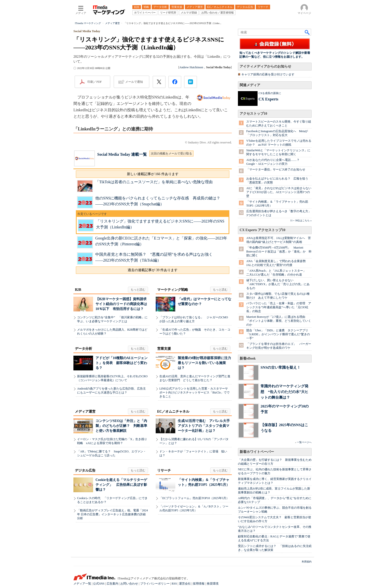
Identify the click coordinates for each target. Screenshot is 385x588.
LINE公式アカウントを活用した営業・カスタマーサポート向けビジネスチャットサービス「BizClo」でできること (194, 392)
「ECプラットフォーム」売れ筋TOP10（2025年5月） (194, 498)
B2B (78, 290)
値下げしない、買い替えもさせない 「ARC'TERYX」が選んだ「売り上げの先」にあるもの (278, 284)
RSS (174, 584)
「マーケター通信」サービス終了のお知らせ (276, 169)
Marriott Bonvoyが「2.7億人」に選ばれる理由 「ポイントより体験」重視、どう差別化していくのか (279, 321)
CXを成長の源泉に (270, 93)
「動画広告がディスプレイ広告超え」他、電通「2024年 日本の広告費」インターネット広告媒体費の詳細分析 (112, 514)
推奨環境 (213, 584)
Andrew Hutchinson (191, 67)
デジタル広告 (85, 470)
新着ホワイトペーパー (257, 452)
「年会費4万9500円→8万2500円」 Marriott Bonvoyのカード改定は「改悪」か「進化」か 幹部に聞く (279, 252)
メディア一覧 (82, 584)
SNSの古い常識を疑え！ (281, 367)
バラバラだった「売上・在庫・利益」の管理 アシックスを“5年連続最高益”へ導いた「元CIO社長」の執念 (279, 307)
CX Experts (268, 99)
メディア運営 (85, 412)
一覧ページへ (304, 442)
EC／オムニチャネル (173, 412)
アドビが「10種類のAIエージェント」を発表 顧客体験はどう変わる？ (122, 363)
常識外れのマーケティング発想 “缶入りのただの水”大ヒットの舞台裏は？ (284, 392)
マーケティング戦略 (173, 290)
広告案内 (112, 584)
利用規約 (307, 562)
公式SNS (99, 584)
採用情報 (199, 584)
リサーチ (164, 470)
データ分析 (83, 349)
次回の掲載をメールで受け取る (171, 154)
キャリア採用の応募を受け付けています (268, 74)
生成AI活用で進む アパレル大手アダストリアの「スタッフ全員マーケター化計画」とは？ (204, 426)
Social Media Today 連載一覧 (122, 154)
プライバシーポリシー (155, 584)
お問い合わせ (129, 584)
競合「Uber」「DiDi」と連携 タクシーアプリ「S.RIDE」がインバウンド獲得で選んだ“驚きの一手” (278, 334)
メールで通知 (134, 82)
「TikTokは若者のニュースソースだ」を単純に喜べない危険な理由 (154, 182)
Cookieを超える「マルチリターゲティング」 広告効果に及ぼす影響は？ (121, 485)
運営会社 (185, 584)
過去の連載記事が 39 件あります (153, 270)
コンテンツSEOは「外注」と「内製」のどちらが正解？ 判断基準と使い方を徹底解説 (121, 426)
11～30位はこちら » (301, 220)
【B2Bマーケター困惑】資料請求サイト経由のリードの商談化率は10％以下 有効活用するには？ (121, 304)
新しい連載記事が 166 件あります (153, 174)
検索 (307, 32)
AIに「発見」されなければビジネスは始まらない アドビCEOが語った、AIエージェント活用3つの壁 (280, 192)
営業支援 (164, 349)
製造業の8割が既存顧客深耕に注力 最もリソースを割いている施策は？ (206, 363)
